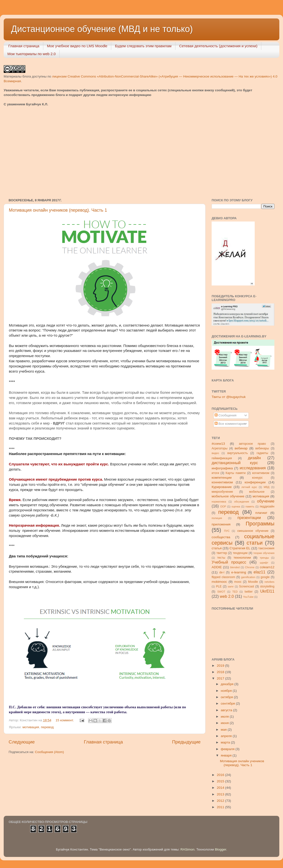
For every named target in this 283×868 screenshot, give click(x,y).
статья (217, 548)
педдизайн (267, 506)
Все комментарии (230, 424)
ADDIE (217, 567)
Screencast (247, 586)
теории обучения (264, 553)
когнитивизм (261, 473)
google (265, 577)
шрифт (264, 563)
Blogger (220, 849)
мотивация (31, 727)
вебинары (262, 448)
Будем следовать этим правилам (143, 46)
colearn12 (267, 567)
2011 (221, 807)
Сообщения (226, 415)
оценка (236, 506)
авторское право (252, 444)
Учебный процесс (229, 562)
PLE (219, 586)
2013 (221, 794)
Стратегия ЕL (240, 548)
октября (227, 697)
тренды (264, 558)
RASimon (187, 849)
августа (227, 710)
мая (224, 730)
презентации (249, 518)
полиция (217, 518)
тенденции (240, 553)
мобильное (257, 492)
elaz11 (260, 572)
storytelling (267, 586)
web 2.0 (227, 596)
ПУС (227, 531)
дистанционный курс (235, 463)
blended (235, 567)
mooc (238, 582)
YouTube (248, 597)
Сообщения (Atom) (49, 752)
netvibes (269, 582)
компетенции (222, 478)
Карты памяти (236, 473)
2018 (221, 672)
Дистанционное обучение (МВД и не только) (102, 29)
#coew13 (218, 444)
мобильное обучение (228, 496)
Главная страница (24, 46)
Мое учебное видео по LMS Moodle (77, 46)
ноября (227, 691)
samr (231, 586)
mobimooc (219, 582)
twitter (249, 592)
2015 (221, 781)
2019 (221, 666)
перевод (47, 727)
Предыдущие (186, 742)
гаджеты (262, 453)
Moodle (253, 582)
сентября (228, 703)
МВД (267, 487)
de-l (222, 572)
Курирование (222, 487)
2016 (221, 775)
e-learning (239, 572)
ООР (223, 506)
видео (215, 453)
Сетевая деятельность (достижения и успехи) (218, 46)
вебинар (241, 448)
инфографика (222, 468)
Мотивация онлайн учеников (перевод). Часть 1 (58, 210)
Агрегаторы (220, 448)
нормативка (219, 502)
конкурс (257, 478)
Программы (260, 524)
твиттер (222, 553)
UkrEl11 (267, 591)
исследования (253, 468)
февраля (228, 749)
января (227, 755)
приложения (221, 524)
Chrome (250, 567)
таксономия (266, 548)
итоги (215, 473)
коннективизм (222, 482)
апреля (227, 736)
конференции (255, 482)
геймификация (222, 458)
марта (226, 742)
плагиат (261, 513)
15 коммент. (65, 720)
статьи (255, 543)
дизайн (254, 458)
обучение (266, 501)
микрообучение (222, 492)
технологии (242, 558)
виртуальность (238, 453)
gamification (248, 577)
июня (225, 723)
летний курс (249, 487)
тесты (221, 558)
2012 (221, 801)
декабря (228, 684)
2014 (221, 788)
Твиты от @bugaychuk (229, 397)
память (250, 506)
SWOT (221, 592)
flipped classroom (223, 577)
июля (225, 717)
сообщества (221, 537)
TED (235, 592)
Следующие (22, 742)
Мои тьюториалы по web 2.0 (31, 54)
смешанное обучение (253, 531)
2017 (221, 678)
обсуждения (242, 502)
